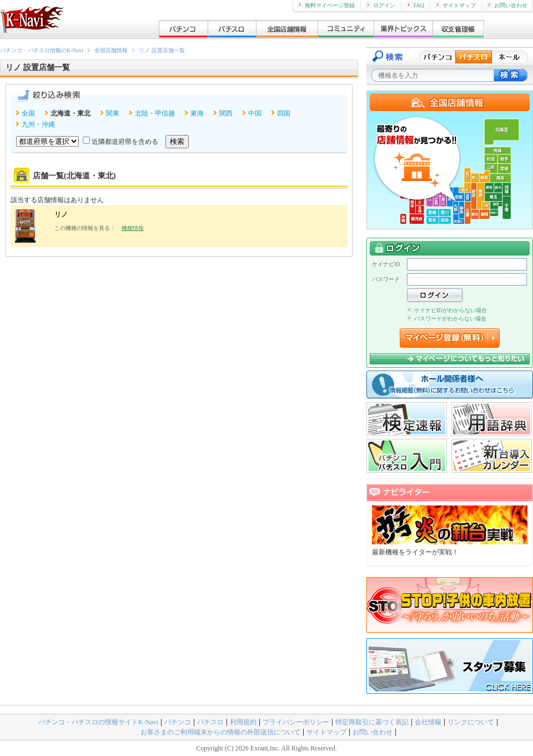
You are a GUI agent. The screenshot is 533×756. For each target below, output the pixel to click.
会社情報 (428, 722)
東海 (197, 113)
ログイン (381, 5)
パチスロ (210, 722)
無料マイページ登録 (326, 5)
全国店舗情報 (111, 50)
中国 (255, 113)
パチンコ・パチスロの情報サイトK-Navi (98, 722)
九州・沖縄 (38, 124)
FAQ (415, 5)
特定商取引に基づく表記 (372, 722)
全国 (28, 113)
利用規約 (243, 722)
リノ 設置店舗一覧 (162, 50)
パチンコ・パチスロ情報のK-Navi (42, 50)
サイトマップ (456, 5)
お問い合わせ (507, 5)
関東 (113, 113)
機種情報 (133, 228)
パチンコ (178, 722)
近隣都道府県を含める (125, 142)
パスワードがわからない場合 (447, 319)
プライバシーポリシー (296, 722)
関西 (226, 113)
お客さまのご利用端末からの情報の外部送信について (220, 732)
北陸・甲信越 (155, 113)
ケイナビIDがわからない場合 (447, 310)
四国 (284, 113)
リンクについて (471, 722)
